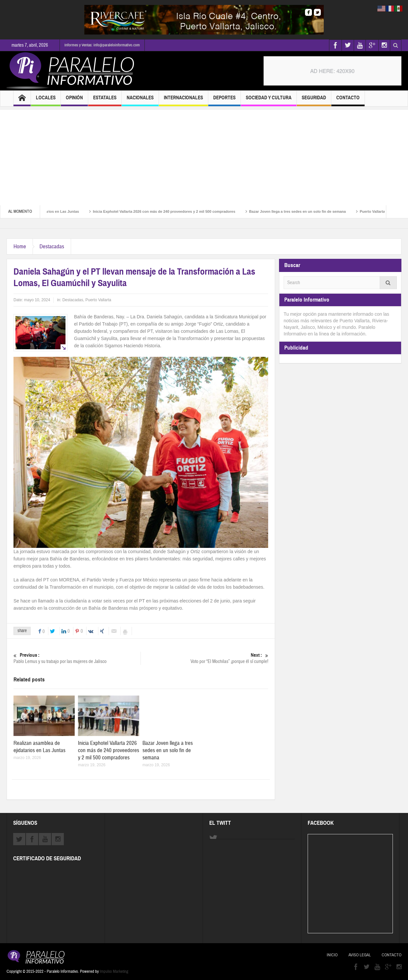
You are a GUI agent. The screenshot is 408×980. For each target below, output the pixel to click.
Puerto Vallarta (98, 300)
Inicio (332, 955)
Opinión (74, 100)
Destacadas (52, 246)
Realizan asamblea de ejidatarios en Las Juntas (39, 747)
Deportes (224, 100)
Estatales (105, 100)
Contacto (348, 100)
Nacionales (140, 100)
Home (20, 246)
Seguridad (314, 100)
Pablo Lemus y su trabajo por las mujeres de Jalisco (77, 658)
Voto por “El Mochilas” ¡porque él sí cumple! (205, 658)
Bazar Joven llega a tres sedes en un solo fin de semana (305, 211)
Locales (46, 100)
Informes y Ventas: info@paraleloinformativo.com (102, 45)
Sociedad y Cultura (269, 100)
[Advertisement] (204, 156)
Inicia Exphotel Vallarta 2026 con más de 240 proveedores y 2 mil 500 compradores (172, 211)
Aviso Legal (360, 955)
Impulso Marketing (114, 971)
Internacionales (183, 100)
